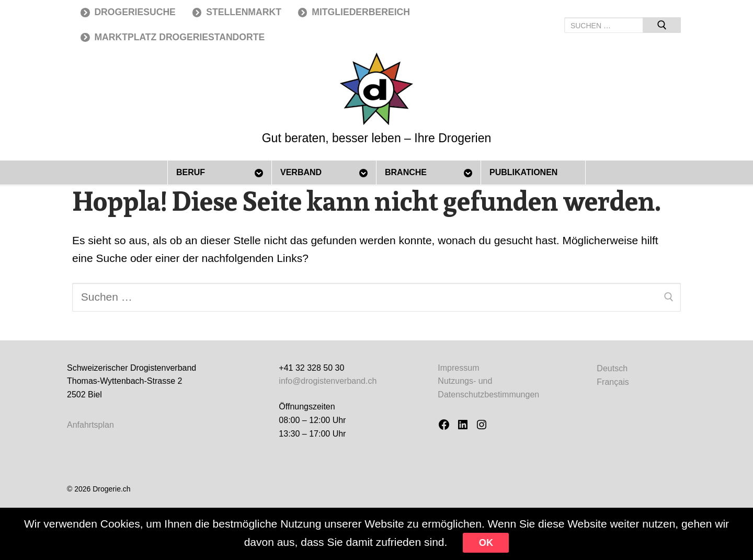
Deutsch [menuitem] (612, 368)
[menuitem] (613, 368)
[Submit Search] (662, 25)
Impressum (458, 368)
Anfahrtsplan (90, 425)
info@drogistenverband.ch (328, 381)
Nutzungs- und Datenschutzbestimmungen (488, 388)
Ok (486, 543)
